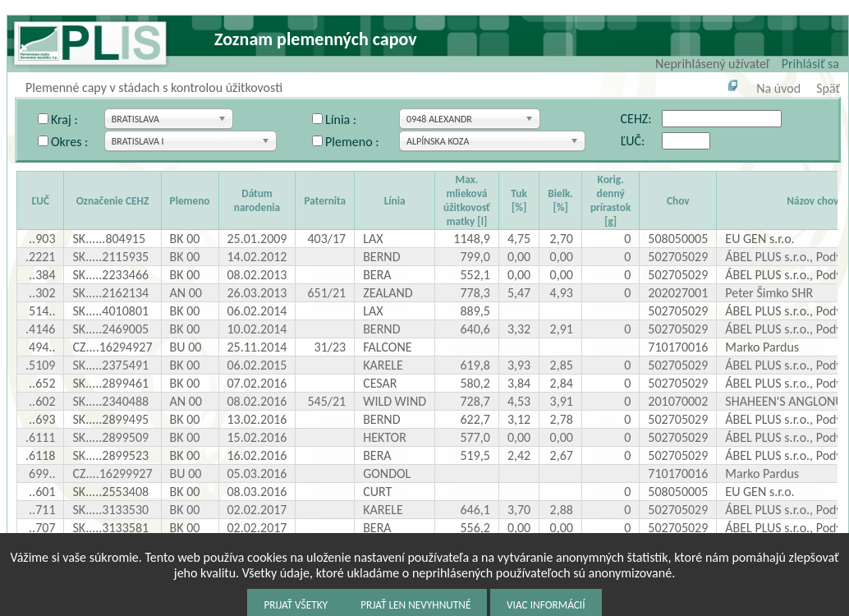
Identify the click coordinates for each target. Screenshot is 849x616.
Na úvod (778, 88)
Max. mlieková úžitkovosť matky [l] (467, 200)
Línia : (341, 120)
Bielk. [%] (560, 200)
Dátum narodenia (257, 200)
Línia (395, 201)
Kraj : (64, 120)
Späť (828, 88)
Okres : (69, 142)
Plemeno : (352, 142)
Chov (678, 201)
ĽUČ (40, 201)
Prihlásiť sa (810, 64)
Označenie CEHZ (113, 201)
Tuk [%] (519, 200)
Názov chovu (815, 201)
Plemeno (190, 201)
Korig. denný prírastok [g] (610, 200)
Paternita (325, 201)
